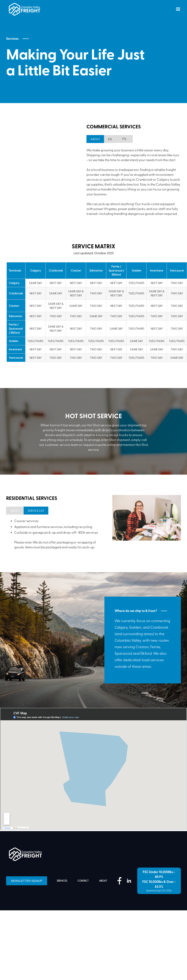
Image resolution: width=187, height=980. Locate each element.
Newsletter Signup (27, 905)
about (103, 905)
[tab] (119, 139)
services (62, 905)
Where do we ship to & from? (136, 635)
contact (83, 905)
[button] (178, 9)
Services (12, 39)
